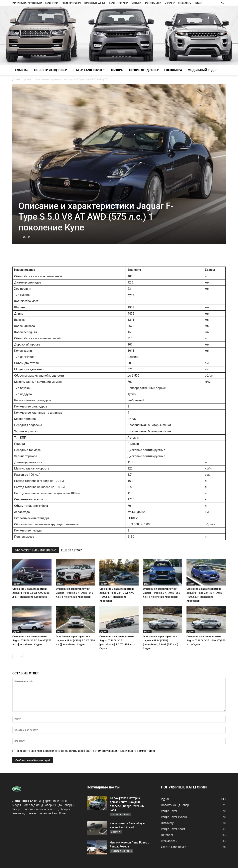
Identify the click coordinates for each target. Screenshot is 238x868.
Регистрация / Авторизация (27, 3)
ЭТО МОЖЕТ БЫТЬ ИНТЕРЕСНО (36, 550)
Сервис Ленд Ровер (144, 70)
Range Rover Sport (71, 3)
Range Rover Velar (118, 3)
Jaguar (198, 3)
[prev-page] (15, 656)
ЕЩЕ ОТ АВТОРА (72, 550)
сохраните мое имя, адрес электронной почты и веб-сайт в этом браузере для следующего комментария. (86, 751)
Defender (170, 3)
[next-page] (21, 656)
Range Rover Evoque (95, 3)
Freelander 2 (185, 3)
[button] (223, 3)
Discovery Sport (153, 3)
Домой (16, 79)
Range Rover (52, 3)
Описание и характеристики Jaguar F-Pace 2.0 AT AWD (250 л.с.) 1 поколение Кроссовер (162, 593)
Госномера (173, 70)
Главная (22, 70)
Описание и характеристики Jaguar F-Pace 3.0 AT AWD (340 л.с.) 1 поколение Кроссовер (74, 593)
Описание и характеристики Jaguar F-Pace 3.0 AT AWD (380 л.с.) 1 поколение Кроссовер (31, 593)
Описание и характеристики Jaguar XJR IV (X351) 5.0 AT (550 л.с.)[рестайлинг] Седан (75, 640)
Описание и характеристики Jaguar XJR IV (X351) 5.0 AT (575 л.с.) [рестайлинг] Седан (32, 640)
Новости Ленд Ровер (51, 70)
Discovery (136, 3)
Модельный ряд (202, 70)
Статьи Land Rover (89, 70)
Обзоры (117, 70)
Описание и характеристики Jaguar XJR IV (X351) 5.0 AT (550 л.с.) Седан (206, 640)
